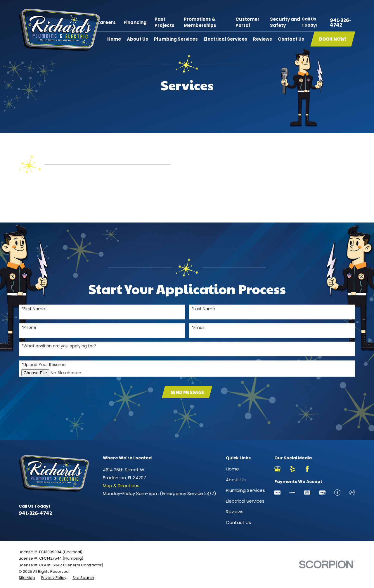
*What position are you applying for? (59, 346)
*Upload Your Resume (44, 365)
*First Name (33, 309)
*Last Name (203, 309)
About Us (236, 480)
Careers (106, 22)
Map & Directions (121, 486)
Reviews (235, 512)
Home (232, 469)
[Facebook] (307, 469)
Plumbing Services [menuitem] (176, 39)
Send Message (187, 392)
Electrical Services (245, 501)
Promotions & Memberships (200, 22)
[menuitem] (27, 578)
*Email (198, 328)
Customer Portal (247, 22)
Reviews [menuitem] (263, 39)
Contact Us (238, 522)
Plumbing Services (245, 490)
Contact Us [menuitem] (291, 39)
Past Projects (165, 22)
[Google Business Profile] (277, 469)
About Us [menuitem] (137, 39)
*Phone (29, 328)
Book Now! (333, 39)
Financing (135, 22)
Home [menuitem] (114, 39)
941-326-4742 (340, 22)
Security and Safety (285, 22)
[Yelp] (292, 469)
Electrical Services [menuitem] (225, 39)
